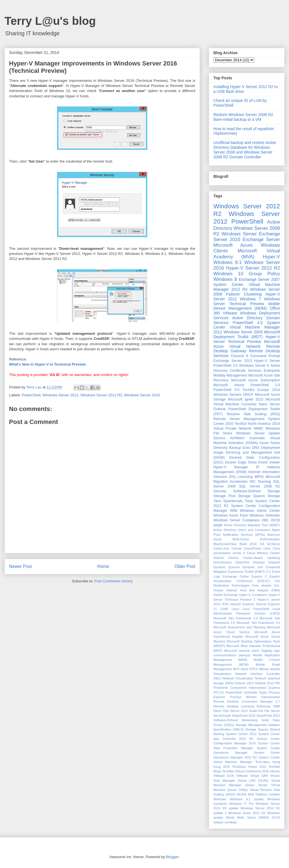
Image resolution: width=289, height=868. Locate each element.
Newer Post (20, 566)
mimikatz (231, 822)
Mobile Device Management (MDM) (247, 306)
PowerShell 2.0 (265, 385)
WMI (234, 511)
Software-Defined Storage (257, 491)
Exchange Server (261, 240)
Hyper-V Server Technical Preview (247, 339)
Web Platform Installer (264, 794)
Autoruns (274, 535)
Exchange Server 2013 (233, 361)
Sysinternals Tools (238, 501)
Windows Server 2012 (61, 395)
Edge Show (247, 462)
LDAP (224, 609)
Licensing (245, 477)
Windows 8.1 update (247, 799)
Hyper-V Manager (231, 467)
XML (265, 520)
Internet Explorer (242, 604)
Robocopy (264, 706)
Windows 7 (250, 299)
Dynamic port (253, 567)
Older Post (185, 566)
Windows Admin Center (260, 511)
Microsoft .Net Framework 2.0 (236, 618)
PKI (277, 683)
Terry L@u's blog (50, 21)
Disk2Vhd (242, 562)
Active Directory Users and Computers (242, 530)
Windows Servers (227, 395)
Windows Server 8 (254, 366)
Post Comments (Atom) (113, 581)
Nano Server (269, 404)
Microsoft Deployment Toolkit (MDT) (247, 334)
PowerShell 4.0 (248, 323)
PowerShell (31, 395)
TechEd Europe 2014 (261, 390)
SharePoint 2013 (268, 716)
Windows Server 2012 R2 (101, 395)
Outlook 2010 (244, 683)
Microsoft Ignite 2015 (246, 399)
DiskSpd (259, 562)
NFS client (241, 669)
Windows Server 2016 (142, 395)
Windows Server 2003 (243, 332)
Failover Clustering (244, 294)
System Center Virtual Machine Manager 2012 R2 (247, 287)
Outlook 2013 (264, 683)
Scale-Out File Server (265, 711)
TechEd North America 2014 (257, 424)
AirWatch (237, 438)
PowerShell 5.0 (226, 390)
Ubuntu (275, 771)
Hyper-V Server (267, 361)
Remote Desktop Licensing (234, 706)
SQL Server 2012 (236, 711)
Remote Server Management (239, 419)
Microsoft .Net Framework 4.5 (258, 623)
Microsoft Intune (229, 385)
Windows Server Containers (236, 520)
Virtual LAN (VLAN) (253, 780)
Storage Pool (224, 496)
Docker (231, 462)
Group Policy (264, 274)
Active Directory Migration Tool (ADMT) (252, 525)
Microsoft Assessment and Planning (239, 627)
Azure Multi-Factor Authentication (247, 539)
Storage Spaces (252, 496)
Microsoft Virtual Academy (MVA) (247, 254)
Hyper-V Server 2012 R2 (253, 268)
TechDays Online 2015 (249, 767)
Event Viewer (269, 462)
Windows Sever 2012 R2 (247, 813)
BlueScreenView (225, 544)
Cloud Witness (257, 553)
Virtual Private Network (232, 428)
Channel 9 (239, 356)
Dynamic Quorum (227, 567)
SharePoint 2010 (244, 716)
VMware (230, 313)
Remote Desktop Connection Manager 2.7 (247, 701)
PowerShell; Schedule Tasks (246, 692)
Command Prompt (265, 356)
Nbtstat (264, 669)
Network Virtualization (238, 678)
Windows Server (239, 234)
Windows (220, 799)
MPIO (259, 477)
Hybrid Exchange (226, 595)
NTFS (253, 669)
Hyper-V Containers (253, 595)
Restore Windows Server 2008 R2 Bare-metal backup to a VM (243, 117)
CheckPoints (252, 548)
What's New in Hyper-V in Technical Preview (47, 364)
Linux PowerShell (256, 609)
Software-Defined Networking (236, 720)
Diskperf (274, 562)
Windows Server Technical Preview (247, 301)
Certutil (236, 548)
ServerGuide (222, 716)
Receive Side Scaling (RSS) (253, 414)
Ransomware (271, 697)
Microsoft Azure (233, 245)
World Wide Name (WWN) (248, 817)
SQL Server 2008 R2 (260, 486)
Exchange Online (236, 576)
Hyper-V (271, 257)
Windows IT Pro (241, 804)
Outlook (219, 409)
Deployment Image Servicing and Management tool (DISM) (247, 452)
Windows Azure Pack (231, 515)
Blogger (172, 857)
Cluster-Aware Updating (261, 558)
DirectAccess (223, 562)
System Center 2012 (241, 734)
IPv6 (225, 604)
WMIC (259, 428)
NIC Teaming (260, 482)
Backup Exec (240, 448)
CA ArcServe (270, 544)
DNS (256, 448)
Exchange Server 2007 (259, 279)
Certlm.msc (221, 548)
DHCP (248, 395)
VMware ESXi (224, 776)
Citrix (267, 548)
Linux (236, 609)
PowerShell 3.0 (225, 366)
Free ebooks (262, 585)
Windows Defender (265, 515)
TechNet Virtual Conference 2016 (245, 771)
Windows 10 (228, 274)
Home (103, 566)
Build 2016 (248, 544)
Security (220, 491)
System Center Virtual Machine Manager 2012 (247, 327)
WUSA (242, 794)
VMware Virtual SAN (252, 776)
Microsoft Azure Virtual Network (247, 344)
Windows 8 (225, 279)
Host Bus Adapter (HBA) (260, 590)
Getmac (232, 590)
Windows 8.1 (227, 262)
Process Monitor (243, 697)
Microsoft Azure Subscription (256, 380)
